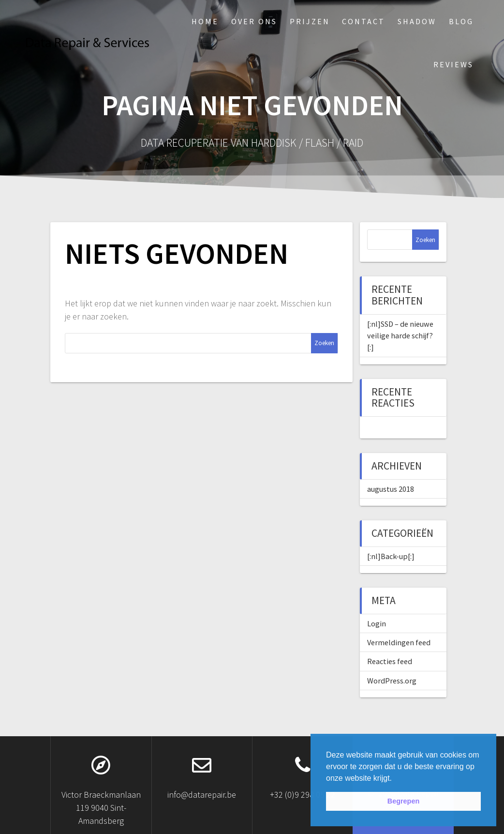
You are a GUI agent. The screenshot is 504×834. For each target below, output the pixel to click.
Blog (461, 21)
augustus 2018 (391, 489)
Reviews (453, 64)
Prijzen (310, 21)
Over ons (254, 21)
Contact (363, 21)
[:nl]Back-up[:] (391, 556)
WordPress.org (392, 681)
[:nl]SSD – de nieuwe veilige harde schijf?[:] (400, 336)
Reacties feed (390, 661)
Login (377, 623)
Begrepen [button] (403, 801)
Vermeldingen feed (399, 642)
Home (205, 21)
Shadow (417, 21)
